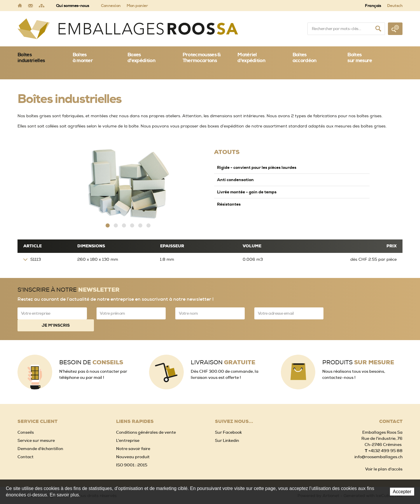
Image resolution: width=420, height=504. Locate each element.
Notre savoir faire (133, 436)
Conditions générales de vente (146, 420)
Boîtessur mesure (360, 57)
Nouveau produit (133, 444)
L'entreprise (128, 428)
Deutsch (395, 6)
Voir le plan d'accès (384, 457)
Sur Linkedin (227, 428)
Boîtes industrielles (31, 57)
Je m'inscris (368, 313)
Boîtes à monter (83, 57)
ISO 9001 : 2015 (132, 453)
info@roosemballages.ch (378, 444)
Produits (358, 350)
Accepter (402, 492)
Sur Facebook (228, 420)
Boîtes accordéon (304, 57)
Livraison (223, 350)
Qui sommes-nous (73, 6)
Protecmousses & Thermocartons (202, 57)
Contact (26, 444)
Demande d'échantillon (40, 436)
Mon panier (137, 6)
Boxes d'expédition (141, 57)
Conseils (26, 420)
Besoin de (91, 350)
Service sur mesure (36, 428)
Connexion (111, 6)
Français (373, 6)
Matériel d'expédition (251, 57)
